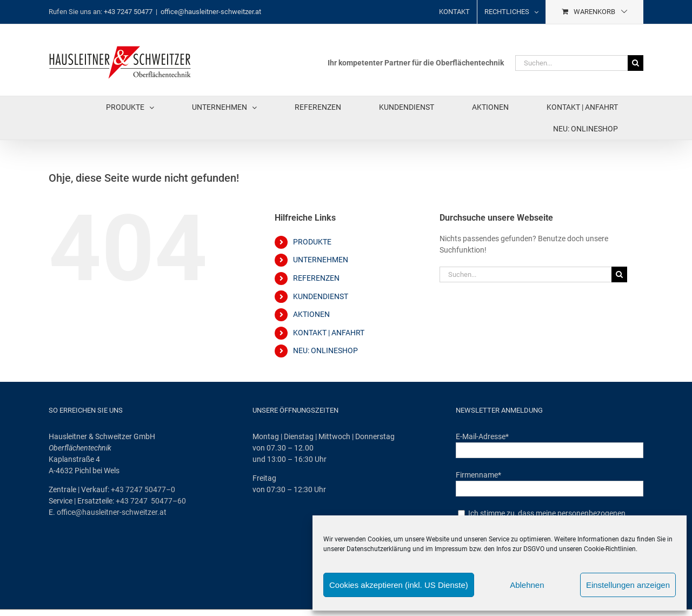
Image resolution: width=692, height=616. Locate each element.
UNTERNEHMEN (321, 260)
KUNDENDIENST (321, 296)
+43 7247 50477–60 (151, 501)
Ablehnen (527, 585)
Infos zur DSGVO (520, 549)
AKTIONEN (311, 314)
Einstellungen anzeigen (628, 585)
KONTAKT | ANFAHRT (329, 333)
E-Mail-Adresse (482, 436)
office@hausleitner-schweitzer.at (211, 12)
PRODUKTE (312, 242)
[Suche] (636, 63)
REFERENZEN (316, 278)
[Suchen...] (571, 63)
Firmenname (478, 475)
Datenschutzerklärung (379, 549)
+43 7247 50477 (128, 12)
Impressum (451, 549)
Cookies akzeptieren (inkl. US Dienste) (399, 585)
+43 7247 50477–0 (143, 489)
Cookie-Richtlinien (610, 549)
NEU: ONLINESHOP (325, 350)
